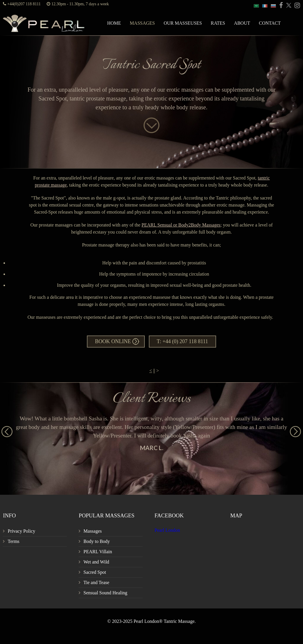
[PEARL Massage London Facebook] (280, 6)
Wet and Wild (96, 562)
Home (114, 23)
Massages (142, 23)
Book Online (113, 341)
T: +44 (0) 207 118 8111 (182, 341)
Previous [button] (4, 429)
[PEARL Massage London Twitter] (288, 6)
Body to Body (97, 541)
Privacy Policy (21, 531)
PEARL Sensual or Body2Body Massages (181, 225)
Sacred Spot (95, 572)
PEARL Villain (98, 552)
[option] (151, 433)
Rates (218, 23)
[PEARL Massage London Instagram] (296, 6)
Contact (270, 23)
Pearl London (167, 530)
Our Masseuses (183, 23)
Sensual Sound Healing (105, 593)
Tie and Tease (96, 582)
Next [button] (293, 429)
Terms (14, 541)
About (242, 23)
